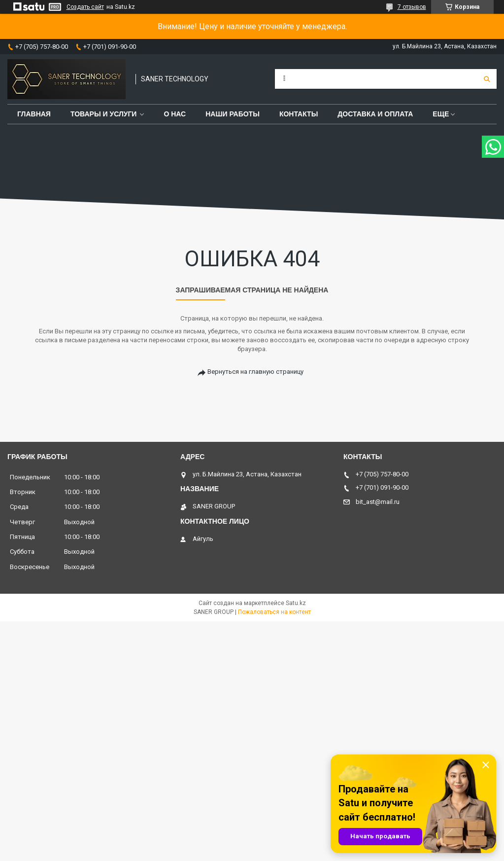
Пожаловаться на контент (274, 612)
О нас (175, 114)
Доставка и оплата (375, 114)
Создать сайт (85, 7)
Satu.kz (296, 603)
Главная (34, 114)
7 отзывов (412, 7)
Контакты (299, 114)
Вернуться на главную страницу (255, 372)
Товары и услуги (104, 114)
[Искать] (487, 79)
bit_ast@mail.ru (378, 502)
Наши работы (233, 114)
